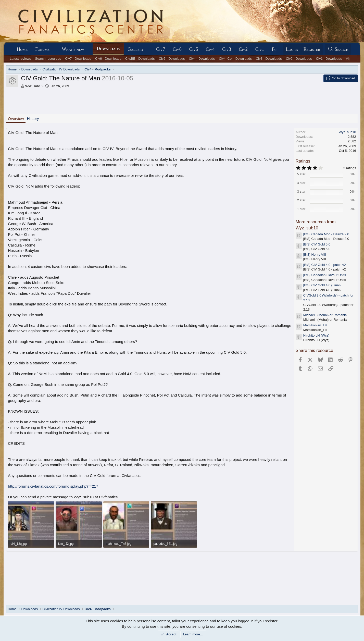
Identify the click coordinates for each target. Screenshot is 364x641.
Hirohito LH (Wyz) (316, 335)
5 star (301, 174)
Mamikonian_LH (315, 325)
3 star (301, 192)
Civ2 (243, 49)
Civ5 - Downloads (172, 59)
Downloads (108, 48)
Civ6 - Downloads (108, 59)
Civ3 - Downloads (269, 59)
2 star (301, 200)
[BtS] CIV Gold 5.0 (317, 244)
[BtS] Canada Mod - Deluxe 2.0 (326, 234)
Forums (42, 49)
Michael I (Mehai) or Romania (325, 315)
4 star (301, 183)
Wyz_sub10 (34, 86)
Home (22, 49)
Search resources (48, 59)
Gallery (136, 49)
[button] (54, 49)
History (33, 119)
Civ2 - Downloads (299, 59)
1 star (301, 209)
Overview (16, 119)
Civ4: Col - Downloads (235, 59)
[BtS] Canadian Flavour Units (325, 275)
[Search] (338, 49)
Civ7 (161, 49)
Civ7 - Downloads (78, 59)
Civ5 (194, 49)
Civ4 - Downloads (202, 59)
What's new (73, 49)
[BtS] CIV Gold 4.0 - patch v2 (325, 265)
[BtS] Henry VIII (315, 255)
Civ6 (177, 49)
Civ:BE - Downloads (140, 59)
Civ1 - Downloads (329, 59)
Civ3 (227, 49)
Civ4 (210, 49)
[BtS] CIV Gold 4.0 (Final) (322, 285)
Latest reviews (20, 59)
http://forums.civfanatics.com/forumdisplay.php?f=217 (53, 486)
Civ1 (260, 49)
